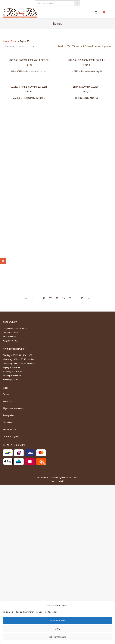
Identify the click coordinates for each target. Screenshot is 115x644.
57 (50, 298)
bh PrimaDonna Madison (86, 87)
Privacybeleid (9, 415)
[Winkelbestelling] (20, 46)
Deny (57, 629)
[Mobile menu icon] (110, 12)
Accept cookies (58, 620)
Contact (7, 394)
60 (70, 298)
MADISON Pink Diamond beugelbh (29, 87)
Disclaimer (7, 422)
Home (6, 41)
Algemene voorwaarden (13, 408)
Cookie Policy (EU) (11, 437)
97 (82, 298)
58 (57, 298)
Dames (14, 41)
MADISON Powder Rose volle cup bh (29, 60)
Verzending (8, 401)
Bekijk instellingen (57, 637)
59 (63, 298)
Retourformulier (10, 429)
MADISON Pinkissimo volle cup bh (86, 60)
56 (44, 298)
